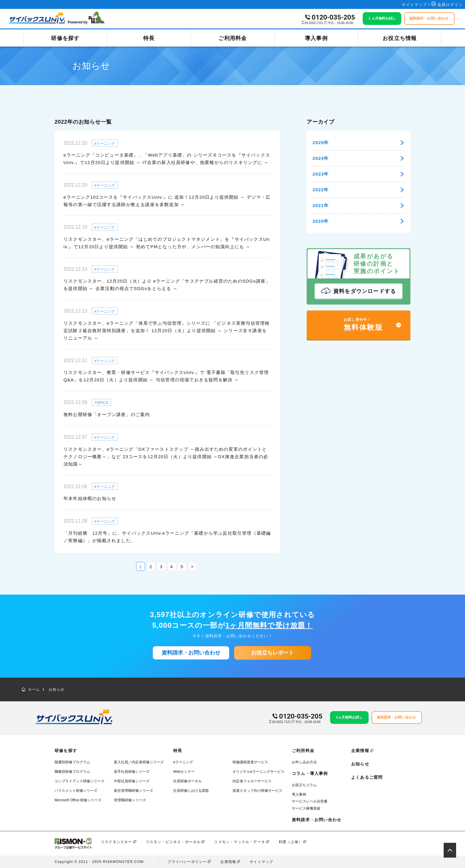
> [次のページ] (192, 567)
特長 (149, 38)
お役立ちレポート (273, 653)
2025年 (359, 142)
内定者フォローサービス (252, 781)
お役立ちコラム (304, 785)
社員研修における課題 (191, 791)
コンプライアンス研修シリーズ (79, 781)
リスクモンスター (117, 842)
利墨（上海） (290, 842)
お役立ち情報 (400, 38)
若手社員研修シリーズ (132, 772)
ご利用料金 (232, 38)
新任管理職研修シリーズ (133, 791)
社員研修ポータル (187, 781)
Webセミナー (184, 772)
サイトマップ (261, 862)
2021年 (359, 205)
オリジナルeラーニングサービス (258, 772)
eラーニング (183, 762)
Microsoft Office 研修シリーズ (78, 800)
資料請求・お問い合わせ (191, 653)
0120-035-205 (333, 17)
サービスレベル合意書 (310, 801)
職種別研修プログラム (72, 772)
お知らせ (56, 689)
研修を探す (65, 38)
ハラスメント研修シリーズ (76, 791)
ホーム (31, 689)
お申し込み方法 (304, 762)
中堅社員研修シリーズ (132, 781)
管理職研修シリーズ (130, 800)
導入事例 (316, 38)
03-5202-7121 (314, 23)
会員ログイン (447, 5)
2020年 (359, 221)
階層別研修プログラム (72, 762)
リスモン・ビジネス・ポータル (173, 842)
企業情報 (360, 751)
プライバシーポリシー (187, 862)
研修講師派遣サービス (250, 762)
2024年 (359, 158)
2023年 (359, 174)
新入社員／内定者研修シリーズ (139, 762)
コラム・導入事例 (310, 773)
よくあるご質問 (367, 777)
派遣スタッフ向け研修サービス (257, 791)
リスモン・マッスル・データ (240, 842)
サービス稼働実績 (306, 808)
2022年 (359, 190)
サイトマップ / (417, 5)
